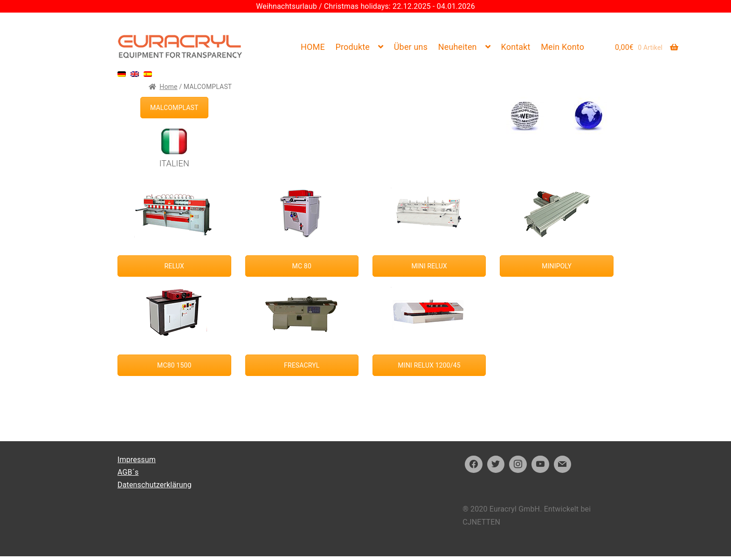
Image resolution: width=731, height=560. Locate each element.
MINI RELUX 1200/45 (429, 365)
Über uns (411, 47)
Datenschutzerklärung (155, 485)
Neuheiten (458, 47)
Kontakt (516, 47)
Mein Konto (562, 47)
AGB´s (128, 472)
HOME (313, 47)
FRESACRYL (302, 365)
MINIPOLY (557, 266)
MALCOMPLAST (174, 108)
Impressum (137, 460)
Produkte (353, 47)
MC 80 (302, 266)
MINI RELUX (429, 266)
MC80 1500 (174, 365)
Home (168, 87)
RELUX (174, 266)
